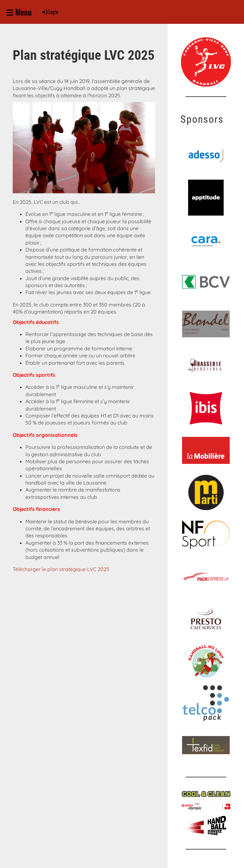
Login (50, 12)
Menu (19, 12)
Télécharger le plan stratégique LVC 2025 (61, 569)
